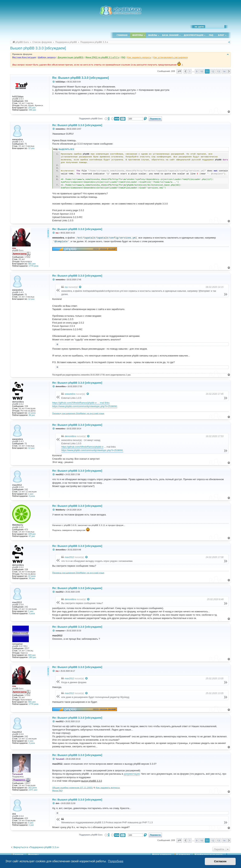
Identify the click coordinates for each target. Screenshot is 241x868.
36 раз (32, 415)
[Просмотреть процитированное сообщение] (80, 287)
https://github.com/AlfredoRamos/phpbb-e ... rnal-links (81, 403)
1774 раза (34, 266)
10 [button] (202, 71)
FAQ (211, 35)
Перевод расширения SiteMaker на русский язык (78, 413)
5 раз (31, 823)
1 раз (31, 494)
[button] (179, 71)
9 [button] (197, 71)
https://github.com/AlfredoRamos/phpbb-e (82, 447)
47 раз (32, 536)
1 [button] (190, 71)
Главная (122, 35)
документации (132, 774)
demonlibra (70, 436)
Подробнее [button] (116, 861)
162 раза (33, 788)
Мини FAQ (57, 791)
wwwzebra (70, 394)
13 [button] (218, 71)
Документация (194, 35)
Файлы (153, 35)
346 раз (32, 110)
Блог (221, 35)
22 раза (32, 413)
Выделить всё (66, 149)
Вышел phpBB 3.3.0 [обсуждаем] (38, 48)
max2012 (69, 557)
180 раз (32, 657)
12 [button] (213, 71)
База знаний (170, 35)
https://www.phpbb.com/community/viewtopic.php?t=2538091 (85, 406)
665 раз (32, 655)
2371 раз (33, 790)
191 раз (32, 108)
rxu (66, 287)
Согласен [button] (220, 861)
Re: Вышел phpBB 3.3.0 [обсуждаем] (81, 78)
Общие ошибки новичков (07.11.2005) (73, 788)
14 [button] (224, 71)
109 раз (32, 534)
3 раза (32, 496)
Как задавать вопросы (108, 788)
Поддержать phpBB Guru (91, 119)
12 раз (31, 148)
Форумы (138, 35)
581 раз (32, 264)
